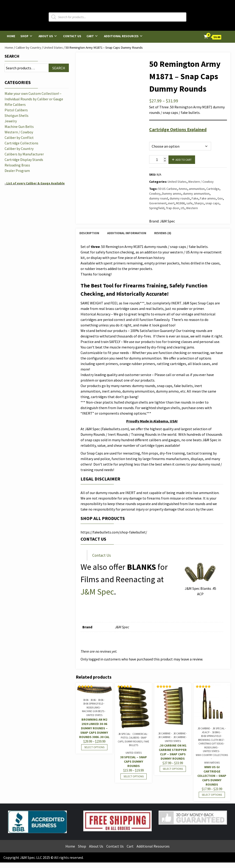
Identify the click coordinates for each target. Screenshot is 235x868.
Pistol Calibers (16, 110)
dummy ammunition (196, 194)
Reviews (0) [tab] (163, 233)
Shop (24, 36)
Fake (195, 198)
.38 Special (124, 734)
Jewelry (11, 121)
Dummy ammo (172, 194)
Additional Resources (121, 36)
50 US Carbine (168, 189)
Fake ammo (208, 198)
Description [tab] (89, 233)
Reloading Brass (17, 165)
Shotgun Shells (17, 115)
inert (171, 203)
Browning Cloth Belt (211, 740)
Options (154, 137)
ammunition (197, 189)
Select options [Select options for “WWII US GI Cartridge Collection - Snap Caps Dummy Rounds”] (212, 795)
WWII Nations (212, 763)
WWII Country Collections (212, 755)
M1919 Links (93, 708)
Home (11, 36)
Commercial (140, 734)
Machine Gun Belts (93, 711)
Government (158, 203)
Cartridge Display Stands (24, 160)
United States (53, 48)
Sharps (199, 203)
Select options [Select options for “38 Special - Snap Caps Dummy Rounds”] (134, 776)
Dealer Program (17, 171)
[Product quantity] (158, 159)
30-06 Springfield (93, 704)
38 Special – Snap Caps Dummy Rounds (134, 761)
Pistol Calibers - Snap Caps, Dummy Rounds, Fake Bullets (133, 741)
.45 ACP (205, 732)
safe (189, 203)
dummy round (159, 198)
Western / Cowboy (201, 182)
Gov (220, 198)
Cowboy (155, 194)
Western (192, 208)
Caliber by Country (28, 48)
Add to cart (184, 160)
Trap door (173, 208)
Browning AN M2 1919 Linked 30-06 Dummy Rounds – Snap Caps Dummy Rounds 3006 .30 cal (94, 728)
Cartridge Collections (21, 143)
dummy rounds (180, 198)
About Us (46, 36)
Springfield (157, 208)
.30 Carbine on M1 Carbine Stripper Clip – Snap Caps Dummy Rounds (173, 752)
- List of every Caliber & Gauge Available (35, 183)
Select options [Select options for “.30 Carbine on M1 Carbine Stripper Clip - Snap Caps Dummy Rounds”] (173, 769)
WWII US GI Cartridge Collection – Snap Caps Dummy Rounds (212, 776)
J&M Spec (97, 592)
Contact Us (72, 36)
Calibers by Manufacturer (24, 154)
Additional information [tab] (127, 233)
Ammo (183, 189)
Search (12, 56)
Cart (90, 36)
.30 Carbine (164, 733)
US (183, 208)
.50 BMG (216, 732)
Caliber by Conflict (19, 138)
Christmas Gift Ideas (211, 744)
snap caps (212, 203)
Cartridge (213, 189)
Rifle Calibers (15, 104)
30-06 (86, 700)
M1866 (180, 203)
